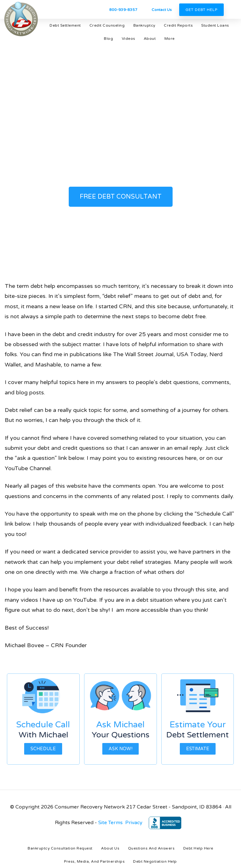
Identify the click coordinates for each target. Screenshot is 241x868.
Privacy (134, 823)
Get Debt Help (201, 10)
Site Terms (110, 823)
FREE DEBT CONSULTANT (121, 197)
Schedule (43, 749)
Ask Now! (120, 749)
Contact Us (162, 10)
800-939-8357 (123, 10)
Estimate (198, 749)
